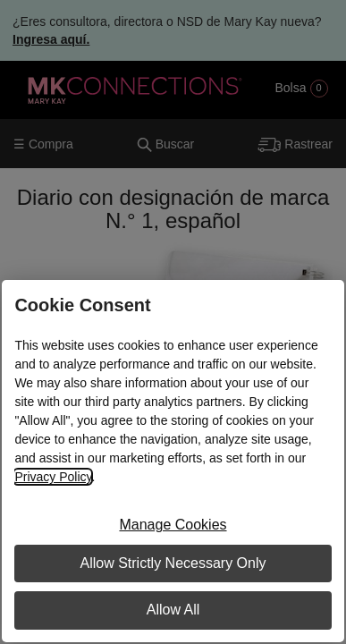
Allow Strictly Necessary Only (173, 563)
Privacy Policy (53, 477)
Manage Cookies (173, 525)
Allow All (173, 610)
